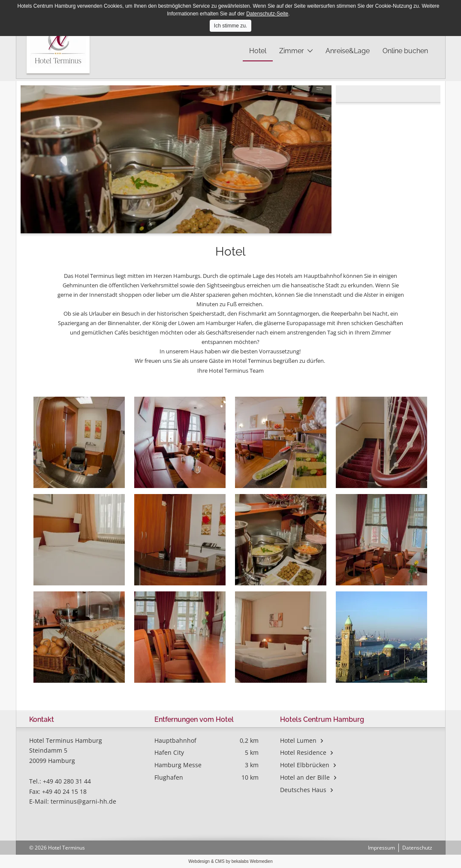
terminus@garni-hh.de (83, 801)
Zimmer (292, 51)
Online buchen (405, 51)
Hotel (258, 51)
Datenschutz (417, 848)
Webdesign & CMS (207, 861)
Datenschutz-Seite (267, 14)
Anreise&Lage (348, 51)
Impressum (381, 848)
